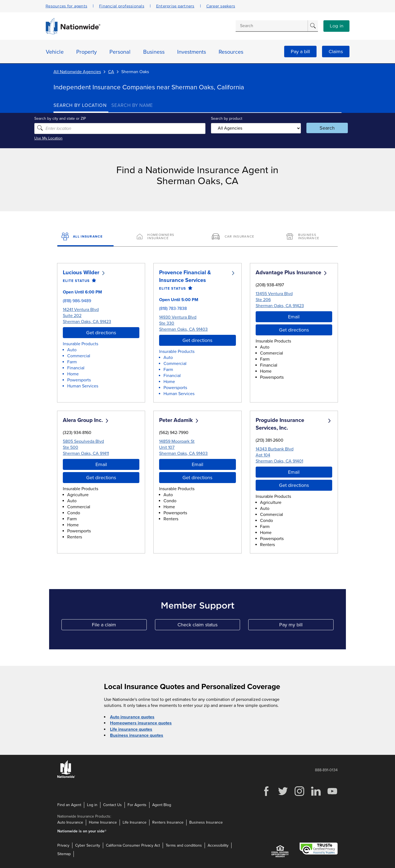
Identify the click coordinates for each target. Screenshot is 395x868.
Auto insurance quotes (132, 717)
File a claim (119, 626)
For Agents (137, 805)
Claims (336, 52)
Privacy (63, 845)
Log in (337, 26)
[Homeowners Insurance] (160, 237)
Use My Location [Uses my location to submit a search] (68, 138)
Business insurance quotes (137, 735)
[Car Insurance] (235, 237)
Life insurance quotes (131, 729)
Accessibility (218, 845)
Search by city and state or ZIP (79, 119)
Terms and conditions (184, 845)
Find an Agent (69, 805)
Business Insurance (206, 822)
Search (314, 128)
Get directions (101, 332)
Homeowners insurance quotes (141, 723)
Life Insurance (135, 822)
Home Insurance (103, 822)
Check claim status (209, 626)
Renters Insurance (168, 822)
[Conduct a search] (272, 26)
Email (294, 316)
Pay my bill (306, 626)
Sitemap (64, 854)
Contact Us (112, 805)
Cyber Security (88, 845)
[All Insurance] (85, 237)
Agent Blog (162, 805)
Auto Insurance (70, 822)
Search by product (225, 119)
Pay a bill (300, 52)
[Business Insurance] (310, 237)
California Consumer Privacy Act (133, 845)
